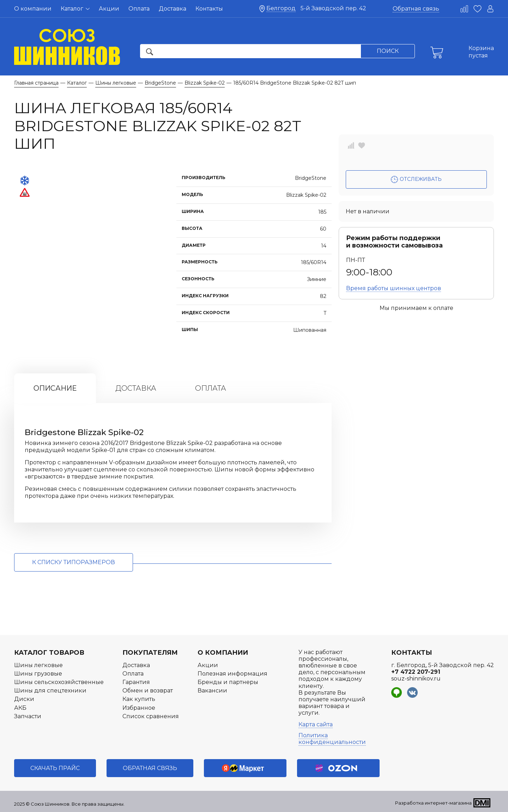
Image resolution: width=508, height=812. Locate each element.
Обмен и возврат (148, 691)
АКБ (20, 708)
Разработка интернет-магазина (433, 803)
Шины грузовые (38, 674)
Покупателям (150, 653)
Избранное (139, 708)
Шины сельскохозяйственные (59, 682)
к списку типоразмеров (74, 562)
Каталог (75, 9)
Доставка (173, 9)
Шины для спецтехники (50, 691)
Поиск (388, 51)
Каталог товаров (49, 653)
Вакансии (212, 691)
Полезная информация (232, 674)
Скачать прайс (55, 768)
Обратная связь (416, 9)
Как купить (139, 699)
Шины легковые (38, 665)
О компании (33, 9)
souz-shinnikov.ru (416, 679)
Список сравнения (151, 716)
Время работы (394, 288)
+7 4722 (416, 672)
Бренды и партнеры (228, 682)
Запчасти (28, 716)
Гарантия (136, 682)
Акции (109, 9)
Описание (55, 388)
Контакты (209, 9)
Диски (24, 699)
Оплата (139, 9)
